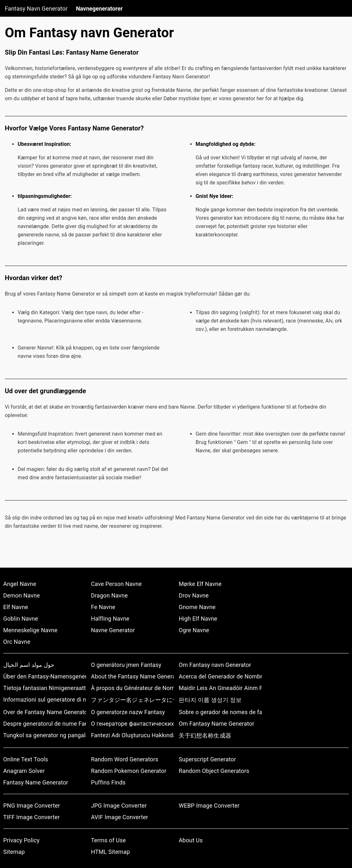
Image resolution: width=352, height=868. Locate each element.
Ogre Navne (194, 630)
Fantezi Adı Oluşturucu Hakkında (132, 735)
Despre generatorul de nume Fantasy (45, 724)
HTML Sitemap (110, 852)
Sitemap (14, 852)
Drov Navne (194, 595)
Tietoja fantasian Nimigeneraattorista (45, 688)
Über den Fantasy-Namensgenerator (45, 676)
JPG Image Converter (119, 806)
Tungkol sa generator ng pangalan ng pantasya (45, 735)
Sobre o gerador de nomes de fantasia (220, 712)
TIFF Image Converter (31, 817)
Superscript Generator (207, 759)
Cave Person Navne (116, 584)
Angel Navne (20, 584)
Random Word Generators (125, 759)
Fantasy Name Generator (36, 782)
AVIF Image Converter (119, 817)
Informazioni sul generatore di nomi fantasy (45, 700)
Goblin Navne (21, 619)
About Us (191, 840)
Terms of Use (108, 840)
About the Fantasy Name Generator (132, 676)
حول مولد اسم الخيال (29, 665)
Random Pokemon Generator (129, 771)
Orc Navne (17, 642)
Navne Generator (113, 630)
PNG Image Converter (32, 806)
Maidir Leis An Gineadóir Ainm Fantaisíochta (220, 688)
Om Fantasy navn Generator (215, 665)
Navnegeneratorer (99, 9)
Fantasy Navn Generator (36, 9)
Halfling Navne (110, 619)
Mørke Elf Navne (200, 584)
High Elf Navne (198, 619)
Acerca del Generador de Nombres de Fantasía (220, 676)
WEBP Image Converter (209, 806)
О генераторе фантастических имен (132, 724)
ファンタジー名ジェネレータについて (132, 700)
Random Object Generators (214, 771)
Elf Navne (16, 607)
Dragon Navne (109, 595)
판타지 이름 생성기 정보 (210, 700)
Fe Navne (103, 607)
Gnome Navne (197, 607)
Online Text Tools (26, 759)
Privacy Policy (21, 840)
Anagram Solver (24, 771)
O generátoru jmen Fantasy (126, 665)
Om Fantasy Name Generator (216, 724)
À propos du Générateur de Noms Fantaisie (132, 688)
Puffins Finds (108, 782)
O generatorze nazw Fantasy (128, 712)
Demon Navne (22, 595)
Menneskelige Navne (30, 630)
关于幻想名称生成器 (205, 735)
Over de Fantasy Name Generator (45, 712)
